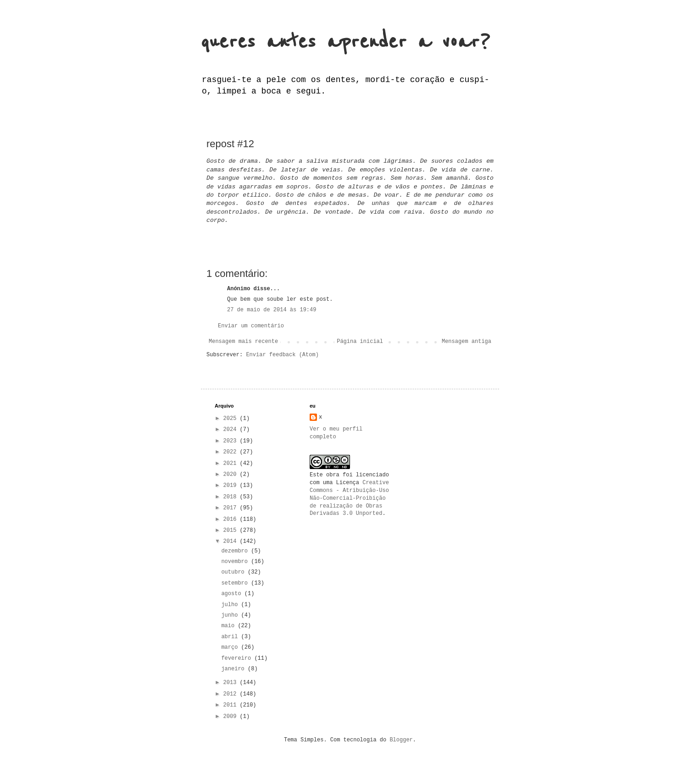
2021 (232, 464)
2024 (232, 430)
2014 (232, 541)
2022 (232, 452)
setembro (236, 583)
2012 (232, 694)
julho (231, 605)
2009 (232, 717)
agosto (233, 594)
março (231, 647)
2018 (232, 497)
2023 (232, 441)
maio (229, 626)
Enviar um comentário (251, 326)
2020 (232, 475)
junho (231, 615)
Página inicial (360, 342)
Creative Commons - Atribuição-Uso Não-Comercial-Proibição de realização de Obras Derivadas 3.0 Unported (349, 498)
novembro (236, 562)
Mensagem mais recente (243, 342)
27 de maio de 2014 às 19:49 (272, 310)
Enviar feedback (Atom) (282, 355)
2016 (232, 519)
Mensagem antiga (467, 342)
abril (231, 637)
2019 (232, 486)
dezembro (236, 551)
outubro (234, 572)
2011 (232, 705)
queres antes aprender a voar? (345, 42)
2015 (232, 530)
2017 (232, 508)
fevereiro (238, 658)
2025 (232, 419)
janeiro (234, 669)
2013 (232, 683)
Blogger (401, 740)
